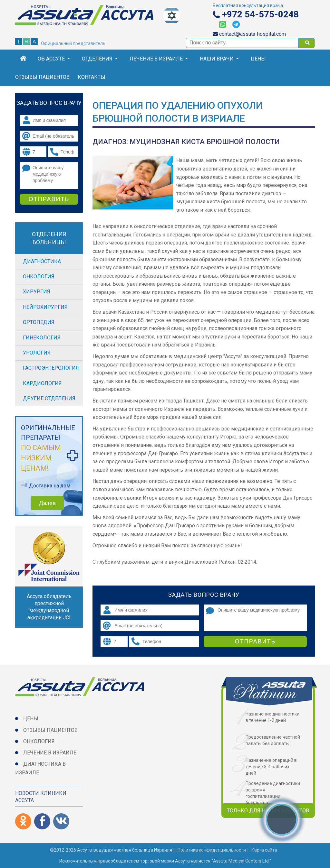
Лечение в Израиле (159, 59)
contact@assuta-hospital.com (249, 34)
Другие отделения (49, 398)
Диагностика (42, 261)
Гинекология (42, 338)
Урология (37, 353)
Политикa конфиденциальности (212, 850)
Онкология (39, 277)
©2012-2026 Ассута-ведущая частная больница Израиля (111, 850)
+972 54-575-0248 (256, 14)
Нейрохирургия (45, 307)
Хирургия (37, 292)
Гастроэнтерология (51, 368)
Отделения (100, 59)
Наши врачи (219, 59)
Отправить (255, 642)
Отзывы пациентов (42, 77)
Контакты (92, 77)
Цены (258, 59)
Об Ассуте (54, 59)
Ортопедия (39, 322)
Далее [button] (47, 503)
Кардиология (42, 383)
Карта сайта (264, 850)
